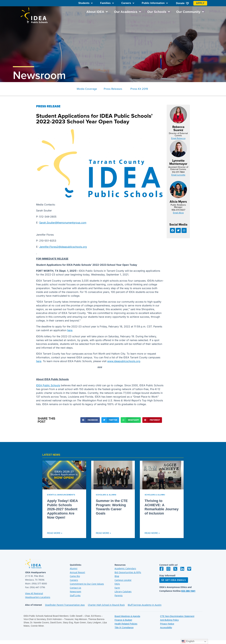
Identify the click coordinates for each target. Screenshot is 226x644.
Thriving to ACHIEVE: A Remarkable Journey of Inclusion (161, 507)
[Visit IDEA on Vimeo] (189, 569)
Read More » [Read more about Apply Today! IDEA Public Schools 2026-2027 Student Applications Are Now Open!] (55, 533)
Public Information (155, 3)
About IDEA (97, 12)
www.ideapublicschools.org (124, 361)
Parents (119, 595)
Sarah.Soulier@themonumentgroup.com (63, 223)
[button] (90, 420)
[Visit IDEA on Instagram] (168, 569)
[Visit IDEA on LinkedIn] (182, 569)
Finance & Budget (123, 620)
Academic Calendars (125, 568)
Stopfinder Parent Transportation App (65, 605)
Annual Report (77, 572)
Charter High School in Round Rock (106, 605)
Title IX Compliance (124, 628)
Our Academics (128, 12)
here (70, 330)
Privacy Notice (167, 624)
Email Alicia (178, 213)
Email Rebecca (178, 138)
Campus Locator (123, 580)
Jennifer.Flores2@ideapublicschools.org (63, 247)
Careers (128, 3)
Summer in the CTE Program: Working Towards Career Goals (112, 507)
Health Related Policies (126, 624)
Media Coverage (87, 89)
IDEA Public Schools (48, 385)
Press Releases (113, 89)
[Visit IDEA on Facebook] (161, 569)
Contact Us (75, 588)
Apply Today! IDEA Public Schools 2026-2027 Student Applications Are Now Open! (62, 509)
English (188, 641)
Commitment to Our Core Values (87, 584)
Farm (117, 588)
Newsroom (39, 75)
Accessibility (166, 628)
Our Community (190, 12)
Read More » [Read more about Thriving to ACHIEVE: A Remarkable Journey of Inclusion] (152, 533)
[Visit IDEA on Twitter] (175, 569)
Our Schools (159, 12)
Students (85, 3)
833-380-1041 (188, 591)
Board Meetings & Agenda (127, 616)
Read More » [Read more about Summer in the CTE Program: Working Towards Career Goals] (103, 533)
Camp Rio (75, 576)
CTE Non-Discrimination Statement (177, 616)
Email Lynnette (178, 175)
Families (107, 3)
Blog (117, 576)
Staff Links (75, 595)
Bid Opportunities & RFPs (128, 572)
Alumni (74, 568)
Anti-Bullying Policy (169, 620)
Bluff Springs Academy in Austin (145, 605)
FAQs (117, 584)
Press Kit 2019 (139, 89)
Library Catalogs (123, 591)
